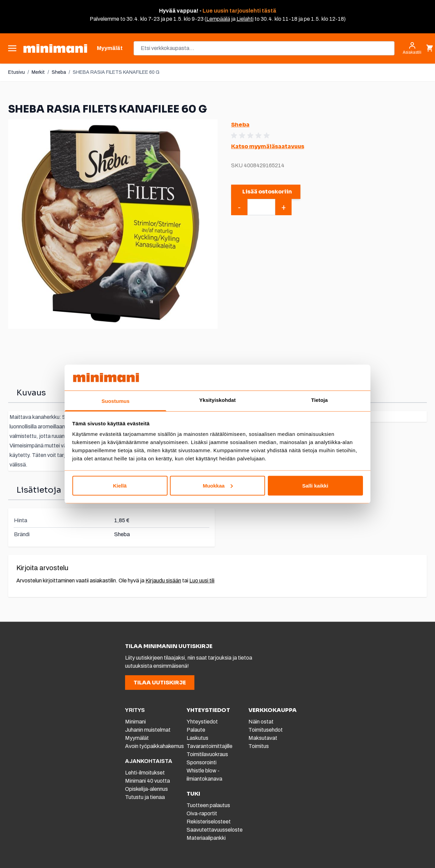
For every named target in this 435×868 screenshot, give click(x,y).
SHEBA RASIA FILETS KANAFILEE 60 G (116, 72)
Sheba (59, 72)
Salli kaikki (315, 485)
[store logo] (55, 48)
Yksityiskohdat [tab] (217, 400)
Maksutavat (263, 738)
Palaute (196, 730)
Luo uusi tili (202, 581)
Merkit (38, 72)
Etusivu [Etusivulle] (16, 72)
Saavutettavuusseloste (215, 830)
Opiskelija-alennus (146, 789)
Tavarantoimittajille (210, 746)
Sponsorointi (202, 762)
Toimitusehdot (266, 730)
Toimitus (259, 746)
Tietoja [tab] (320, 400)
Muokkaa (218, 485)
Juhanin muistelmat (148, 730)
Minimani (135, 722)
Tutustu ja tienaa (145, 797)
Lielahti (245, 19)
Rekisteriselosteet (209, 822)
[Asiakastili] (412, 48)
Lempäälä (218, 19)
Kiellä (120, 485)
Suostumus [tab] (116, 401)
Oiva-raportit (202, 813)
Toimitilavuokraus (207, 754)
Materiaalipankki (206, 838)
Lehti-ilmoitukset (145, 773)
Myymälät (137, 738)
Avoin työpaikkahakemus (154, 746)
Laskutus (197, 738)
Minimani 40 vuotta (147, 781)
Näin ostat (261, 722)
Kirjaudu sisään (163, 581)
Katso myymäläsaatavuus (268, 146)
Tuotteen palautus (209, 805)
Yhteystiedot (202, 722)
